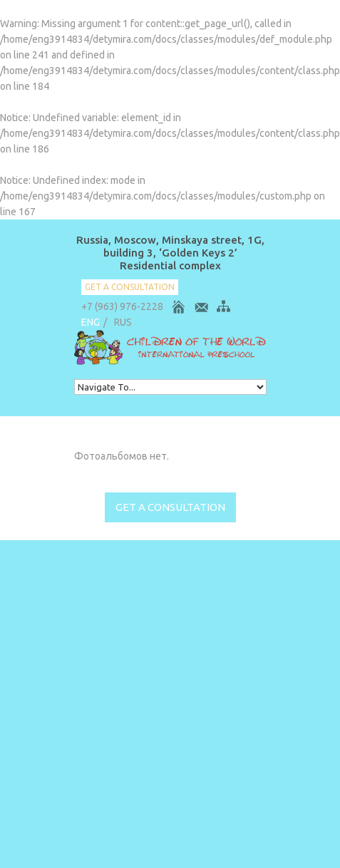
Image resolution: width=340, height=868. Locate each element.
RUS (123, 322)
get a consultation (130, 287)
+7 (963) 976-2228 (122, 306)
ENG (91, 322)
